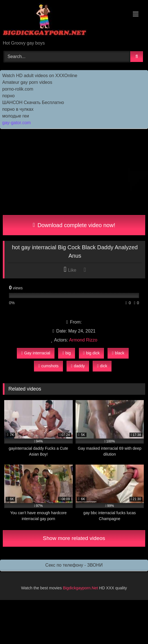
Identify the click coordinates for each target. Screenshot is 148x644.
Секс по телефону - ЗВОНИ (74, 565)
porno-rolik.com (18, 89)
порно (8, 96)
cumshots (49, 366)
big (67, 353)
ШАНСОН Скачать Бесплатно (33, 102)
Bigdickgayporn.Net (81, 588)
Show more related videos (74, 538)
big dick (91, 353)
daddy (78, 366)
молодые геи (16, 116)
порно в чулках (18, 109)
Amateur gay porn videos (27, 82)
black (118, 353)
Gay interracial (36, 353)
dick (102, 366)
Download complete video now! (74, 225)
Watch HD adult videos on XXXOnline (40, 76)
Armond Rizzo (83, 340)
